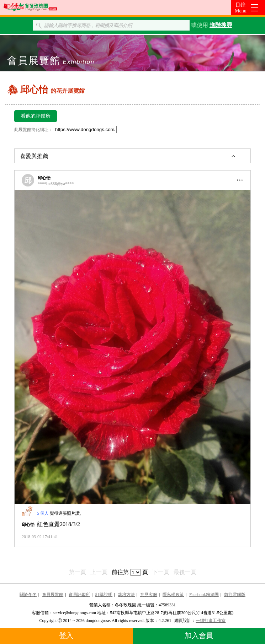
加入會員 (199, 635)
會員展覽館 (53, 595)
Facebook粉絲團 (204, 595)
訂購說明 (104, 595)
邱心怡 (44, 178)
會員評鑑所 (79, 595)
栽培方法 (126, 595)
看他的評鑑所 (36, 116)
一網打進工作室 (211, 621)
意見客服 (149, 595)
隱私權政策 (173, 595)
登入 (66, 635)
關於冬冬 (28, 595)
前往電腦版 (235, 595)
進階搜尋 (221, 25)
